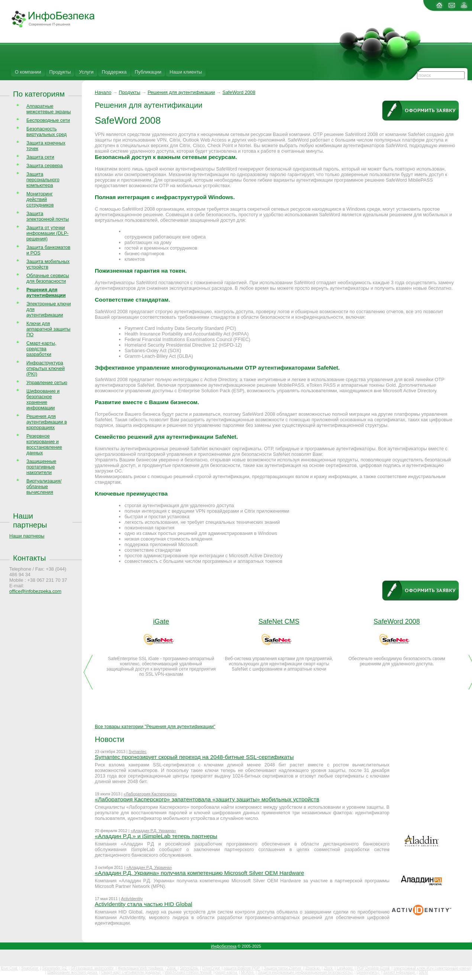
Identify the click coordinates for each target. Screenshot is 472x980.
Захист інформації (400, 972)
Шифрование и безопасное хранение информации (43, 399)
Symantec (138, 752)
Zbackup (313, 968)
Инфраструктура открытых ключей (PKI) (46, 368)
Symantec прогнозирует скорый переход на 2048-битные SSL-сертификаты (194, 757)
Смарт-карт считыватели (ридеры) (131, 972)
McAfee (248, 972)
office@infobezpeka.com (35, 591)
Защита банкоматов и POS (48, 250)
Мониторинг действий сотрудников (40, 199)
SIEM (423, 972)
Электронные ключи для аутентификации (49, 309)
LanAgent (345, 968)
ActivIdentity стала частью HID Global (143, 904)
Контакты (29, 558)
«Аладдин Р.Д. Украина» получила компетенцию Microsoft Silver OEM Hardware (199, 873)
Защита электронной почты (48, 216)
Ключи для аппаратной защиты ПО (49, 329)
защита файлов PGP (242, 968)
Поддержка (114, 72)
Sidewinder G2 (55, 968)
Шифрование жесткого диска (73, 972)
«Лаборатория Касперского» (150, 794)
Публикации (148, 72)
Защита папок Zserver (283, 968)
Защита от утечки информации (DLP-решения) (48, 233)
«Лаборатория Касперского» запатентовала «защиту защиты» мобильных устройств (207, 799)
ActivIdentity (132, 899)
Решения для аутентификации (181, 92)
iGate (161, 622)
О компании (28, 72)
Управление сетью (47, 382)
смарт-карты (227, 972)
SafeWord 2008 (239, 92)
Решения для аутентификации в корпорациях (47, 422)
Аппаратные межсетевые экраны (49, 109)
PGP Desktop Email (374, 968)
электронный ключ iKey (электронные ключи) (432, 968)
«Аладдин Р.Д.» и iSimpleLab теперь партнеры (156, 836)
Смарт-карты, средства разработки (41, 349)
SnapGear (30, 968)
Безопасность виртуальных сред (46, 132)
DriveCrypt (211, 968)
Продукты (60, 72)
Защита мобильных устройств (48, 264)
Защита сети (40, 157)
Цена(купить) (368, 972)
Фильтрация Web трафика (141, 968)
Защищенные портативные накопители (41, 467)
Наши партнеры (30, 520)
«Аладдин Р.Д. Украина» (153, 831)
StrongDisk (190, 968)
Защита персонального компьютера (43, 180)
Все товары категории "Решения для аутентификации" (155, 726)
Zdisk (172, 968)
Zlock (329, 968)
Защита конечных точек (46, 146)
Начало (103, 92)
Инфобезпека (224, 946)
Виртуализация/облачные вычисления (44, 486)
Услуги (86, 72)
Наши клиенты (186, 72)
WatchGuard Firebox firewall (189, 972)
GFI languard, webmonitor (93, 968)
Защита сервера (45, 166)
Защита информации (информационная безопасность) (305, 972)
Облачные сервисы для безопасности (48, 278)
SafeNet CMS (279, 622)
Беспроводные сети (48, 120)
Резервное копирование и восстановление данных (44, 444)
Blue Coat (9, 968)
